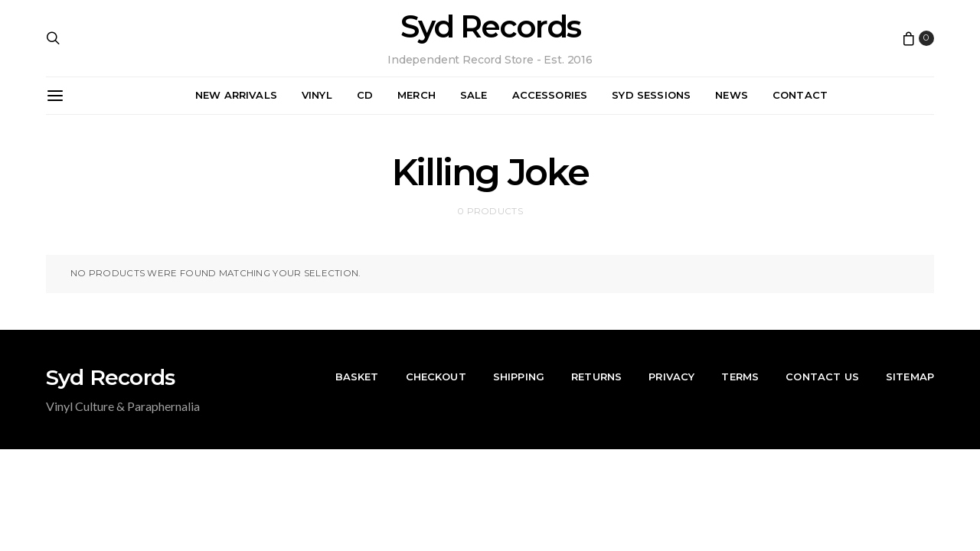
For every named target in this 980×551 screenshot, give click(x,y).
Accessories (550, 95)
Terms (740, 377)
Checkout (436, 377)
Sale (474, 95)
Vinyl (317, 95)
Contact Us (822, 377)
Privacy (671, 377)
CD (365, 95)
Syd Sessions (651, 95)
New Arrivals (236, 95)
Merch (416, 95)
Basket (357, 377)
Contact (800, 95)
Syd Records (490, 27)
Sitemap (910, 377)
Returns (596, 377)
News (732, 95)
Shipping (519, 377)
